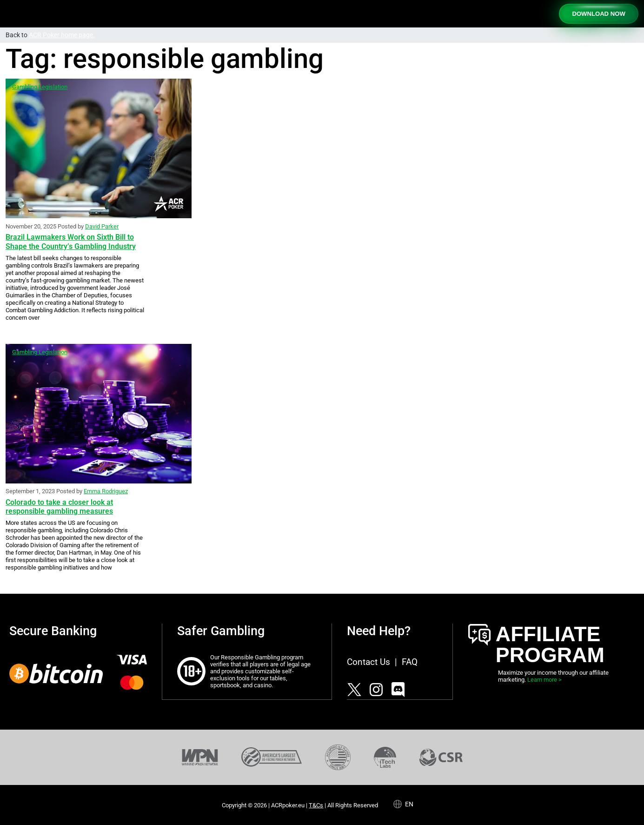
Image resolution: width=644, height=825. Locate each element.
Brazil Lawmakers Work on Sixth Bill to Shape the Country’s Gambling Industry (71, 241)
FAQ (410, 662)
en (409, 804)
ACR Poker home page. (62, 35)
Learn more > (544, 680)
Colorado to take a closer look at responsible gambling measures (59, 507)
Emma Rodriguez (106, 491)
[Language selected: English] (407, 804)
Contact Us (368, 662)
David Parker (102, 226)
